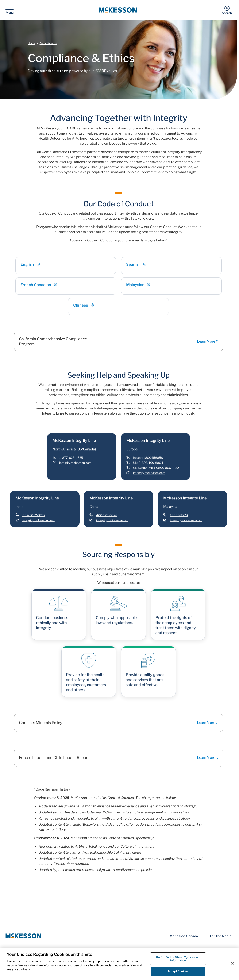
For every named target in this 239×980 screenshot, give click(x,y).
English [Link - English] (30, 269)
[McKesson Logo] (23, 936)
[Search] (227, 10)
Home (31, 43)
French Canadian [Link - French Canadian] (39, 289)
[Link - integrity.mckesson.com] (72, 467)
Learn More (208, 341)
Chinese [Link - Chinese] (84, 310)
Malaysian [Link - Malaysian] (138, 289)
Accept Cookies (178, 971)
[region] (119, 964)
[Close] (232, 963)
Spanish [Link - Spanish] (136, 269)
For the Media (221, 936)
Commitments (48, 43)
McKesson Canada (184, 936)
